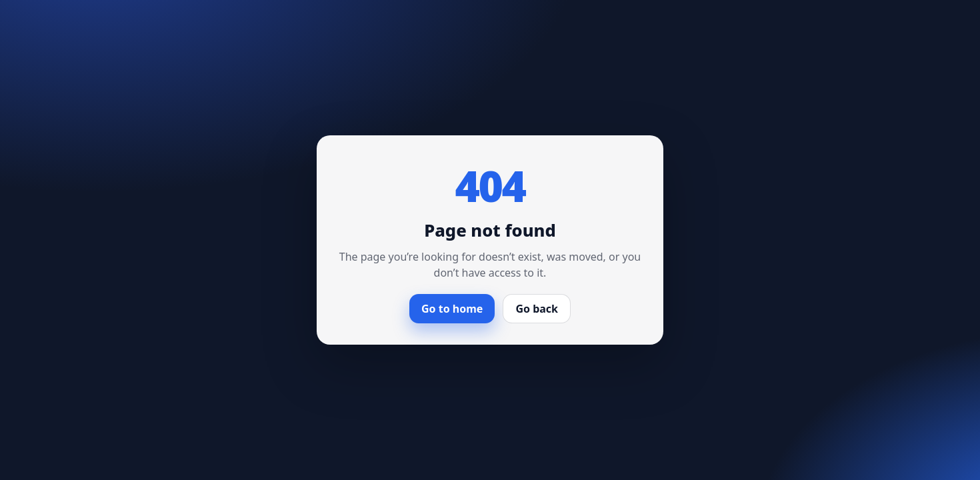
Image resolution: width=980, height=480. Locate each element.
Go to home (452, 309)
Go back (537, 309)
